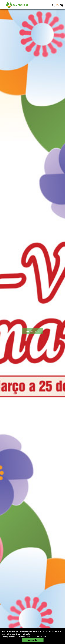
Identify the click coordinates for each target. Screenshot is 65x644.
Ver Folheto (32, 334)
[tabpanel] (32, 327)
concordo (33, 640)
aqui (44, 637)
